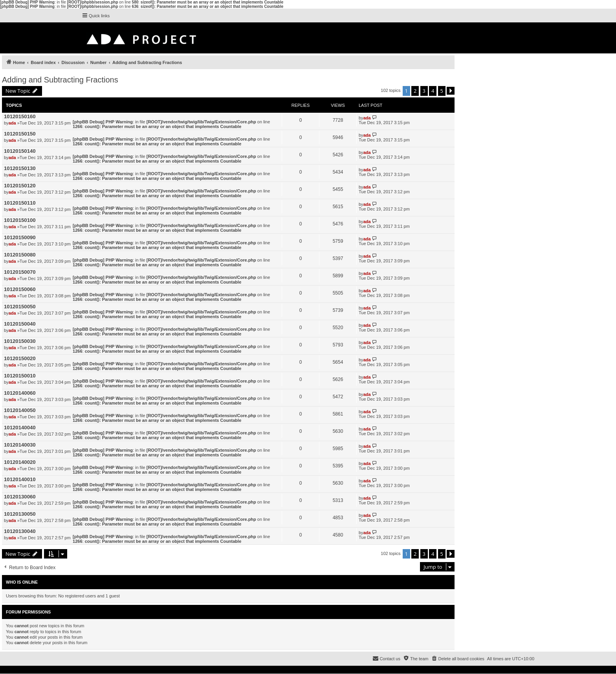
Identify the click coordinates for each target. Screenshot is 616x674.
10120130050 (20, 514)
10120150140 (20, 151)
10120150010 (20, 376)
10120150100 (20, 220)
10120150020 (20, 358)
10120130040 (20, 531)
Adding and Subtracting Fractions (60, 80)
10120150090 (20, 237)
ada (12, 123)
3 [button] (424, 91)
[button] (451, 91)
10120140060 (20, 393)
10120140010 (20, 479)
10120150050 (20, 307)
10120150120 (20, 186)
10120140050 (20, 410)
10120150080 (20, 255)
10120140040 (20, 428)
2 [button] (415, 91)
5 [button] (442, 91)
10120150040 (20, 324)
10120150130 (20, 168)
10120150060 (20, 289)
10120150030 (20, 341)
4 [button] (433, 91)
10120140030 (20, 445)
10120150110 (20, 203)
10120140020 (20, 462)
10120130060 (20, 497)
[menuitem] (457, 659)
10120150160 (20, 116)
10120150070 (20, 272)
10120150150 (20, 134)
